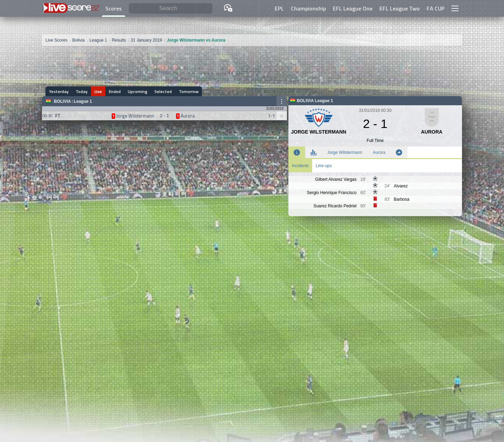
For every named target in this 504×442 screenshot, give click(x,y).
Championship (308, 8)
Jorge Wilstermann (345, 152)
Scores (114, 8)
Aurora (379, 152)
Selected (163, 91)
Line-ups (324, 166)
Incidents (300, 166)
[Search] (171, 9)
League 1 (83, 101)
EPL (279, 8)
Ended (115, 91)
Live (98, 91)
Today (82, 91)
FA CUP (436, 8)
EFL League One (353, 8)
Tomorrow (189, 91)
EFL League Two (400, 8)
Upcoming (138, 91)
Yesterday (59, 91)
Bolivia (62, 101)
